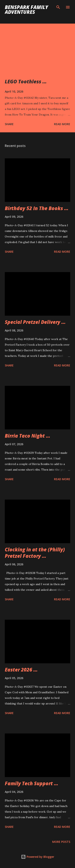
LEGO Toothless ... (26, 81)
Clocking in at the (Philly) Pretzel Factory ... (35, 553)
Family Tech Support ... (31, 783)
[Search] (58, 7)
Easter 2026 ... (21, 670)
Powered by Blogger (38, 857)
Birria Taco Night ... (27, 436)
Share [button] (9, 124)
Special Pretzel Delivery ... (35, 322)
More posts (61, 842)
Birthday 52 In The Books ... (37, 208)
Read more (62, 124)
